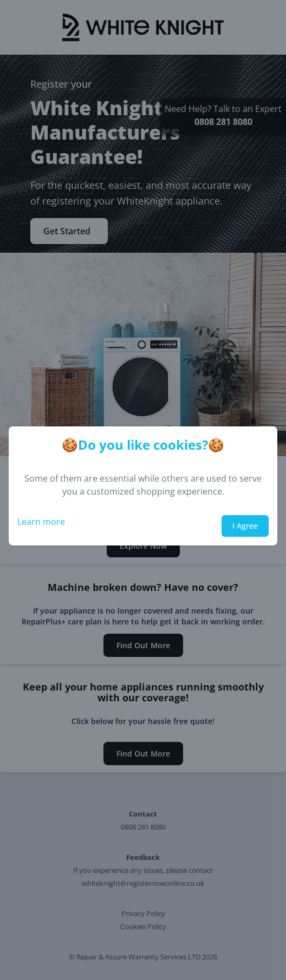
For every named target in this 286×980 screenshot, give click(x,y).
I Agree (245, 526)
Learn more (41, 522)
